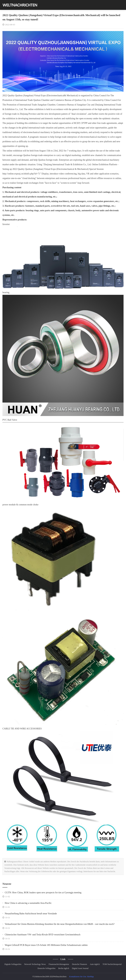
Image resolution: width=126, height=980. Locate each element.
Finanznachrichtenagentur (59, 964)
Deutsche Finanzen (80, 964)
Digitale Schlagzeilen (13, 964)
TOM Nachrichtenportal (112, 964)
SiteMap (90, 977)
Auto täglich (95, 964)
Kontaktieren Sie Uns (78, 977)
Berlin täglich (64, 968)
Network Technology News (35, 964)
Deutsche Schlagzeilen (47, 968)
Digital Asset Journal (80, 968)
